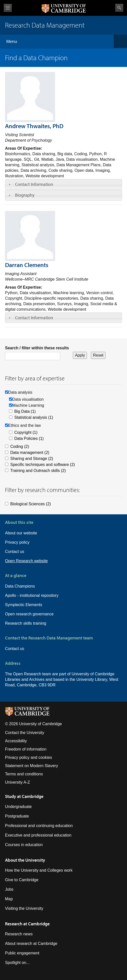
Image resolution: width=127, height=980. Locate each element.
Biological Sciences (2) (31, 504)
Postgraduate (17, 816)
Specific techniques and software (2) (43, 465)
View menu (8, 8)
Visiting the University (24, 908)
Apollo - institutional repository (32, 595)
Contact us (15, 552)
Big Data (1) (25, 411)
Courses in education (24, 845)
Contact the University (25, 733)
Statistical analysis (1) (34, 417)
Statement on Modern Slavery (32, 766)
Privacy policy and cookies (29, 757)
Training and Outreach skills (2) (38, 471)
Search (119, 8)
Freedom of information (26, 749)
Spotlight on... (17, 963)
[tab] (63, 184)
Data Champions (20, 586)
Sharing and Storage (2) (32, 459)
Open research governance (29, 614)
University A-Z (18, 782)
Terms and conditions (24, 774)
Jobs (9, 889)
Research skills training (26, 623)
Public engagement (22, 953)
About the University (25, 860)
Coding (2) (20, 446)
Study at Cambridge (24, 796)
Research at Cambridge (27, 924)
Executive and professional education (38, 835)
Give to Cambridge (22, 880)
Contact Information (34, 184)
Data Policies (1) (29, 438)
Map (9, 899)
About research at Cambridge (31, 944)
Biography (25, 195)
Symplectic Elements (24, 605)
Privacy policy (17, 542)
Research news (19, 934)
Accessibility (16, 741)
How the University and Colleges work (39, 870)
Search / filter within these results (37, 348)
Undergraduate (18, 807)
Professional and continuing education (39, 826)
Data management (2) (30, 453)
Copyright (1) (26, 432)
